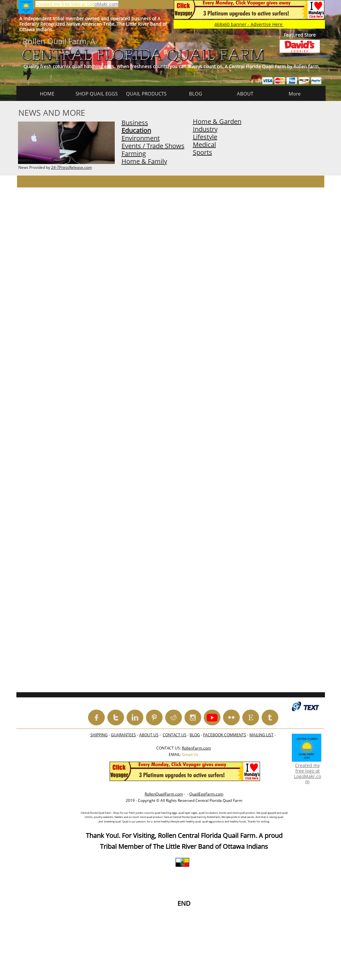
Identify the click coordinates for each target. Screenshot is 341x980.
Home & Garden (217, 121)
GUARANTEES (123, 735)
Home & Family (144, 161)
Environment (141, 138)
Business (135, 123)
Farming (134, 154)
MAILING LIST (261, 735)
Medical (204, 145)
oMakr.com (106, 4)
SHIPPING (99, 735)
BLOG (195, 735)
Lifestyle (205, 137)
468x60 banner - (249, 24)
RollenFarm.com (196, 748)
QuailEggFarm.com (206, 794)
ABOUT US (149, 735)
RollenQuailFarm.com (164, 794)
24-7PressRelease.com (72, 167)
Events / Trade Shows (153, 146)
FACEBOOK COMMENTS (225, 735)
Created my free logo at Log (65, 4)
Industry (205, 129)
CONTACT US (175, 735)
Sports (202, 152)
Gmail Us (190, 754)
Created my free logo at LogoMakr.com (308, 773)
